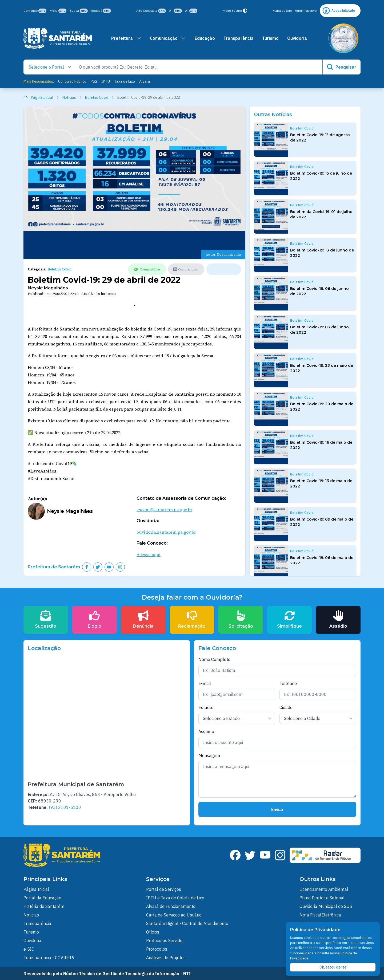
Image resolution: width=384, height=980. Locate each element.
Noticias (31, 915)
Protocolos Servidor (165, 940)
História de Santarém (44, 906)
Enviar (277, 809)
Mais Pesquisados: (39, 81)
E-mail (205, 683)
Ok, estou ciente (333, 967)
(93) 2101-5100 (65, 807)
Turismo (270, 38)
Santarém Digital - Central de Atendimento (187, 923)
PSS (94, 81)
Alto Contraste (151, 11)
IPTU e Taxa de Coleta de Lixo (175, 898)
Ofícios (153, 932)
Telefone (288, 683)
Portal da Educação (42, 898)
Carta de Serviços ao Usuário (174, 915)
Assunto (206, 731)
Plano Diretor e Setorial (322, 898)
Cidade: (287, 707)
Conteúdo (35, 11)
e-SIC (29, 949)
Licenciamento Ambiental (324, 889)
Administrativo (306, 11)
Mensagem (209, 755)
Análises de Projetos (166, 958)
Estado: (206, 707)
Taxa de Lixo (125, 81)
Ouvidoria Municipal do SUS (326, 906)
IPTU (106, 81)
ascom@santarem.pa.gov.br (164, 510)
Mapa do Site (282, 11)
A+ (175, 11)
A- (191, 11)
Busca (79, 11)
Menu (58, 11)
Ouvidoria (297, 38)
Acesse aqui (149, 554)
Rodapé (101, 11)
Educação (205, 38)
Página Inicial (41, 97)
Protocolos (157, 949)
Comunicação (168, 38)
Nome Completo (214, 659)
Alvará (145, 81)
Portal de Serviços (164, 889)
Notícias (72, 97)
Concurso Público (72, 81)
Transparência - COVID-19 (49, 958)
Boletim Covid (100, 97)
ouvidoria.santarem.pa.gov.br (166, 532)
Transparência (239, 38)
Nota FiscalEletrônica (320, 915)
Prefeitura (126, 38)
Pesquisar (342, 67)
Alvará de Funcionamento (171, 906)
